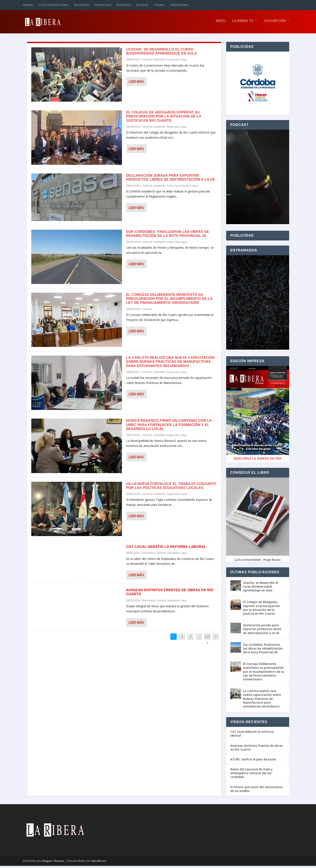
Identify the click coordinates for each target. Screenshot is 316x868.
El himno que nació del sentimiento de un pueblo (257, 791)
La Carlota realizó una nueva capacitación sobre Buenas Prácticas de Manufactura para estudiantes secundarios (170, 364)
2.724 (207, 642)
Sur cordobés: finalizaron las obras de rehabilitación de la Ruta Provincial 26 (263, 650)
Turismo (159, 5)
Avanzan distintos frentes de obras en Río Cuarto (257, 749)
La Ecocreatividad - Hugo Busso (258, 562)
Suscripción (275, 23)
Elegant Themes (53, 863)
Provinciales (103, 5)
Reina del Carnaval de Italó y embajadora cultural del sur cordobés (252, 775)
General (28, 5)
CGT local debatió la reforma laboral (166, 549)
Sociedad (142, 5)
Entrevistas (149, 555)
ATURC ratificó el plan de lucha (253, 762)
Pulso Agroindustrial (54, 5)
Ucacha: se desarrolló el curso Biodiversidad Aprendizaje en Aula (261, 589)
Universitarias (179, 5)
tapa (184, 62)
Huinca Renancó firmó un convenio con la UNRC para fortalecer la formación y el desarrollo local (169, 427)
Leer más (136, 84)
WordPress (99, 863)
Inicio (221, 23)
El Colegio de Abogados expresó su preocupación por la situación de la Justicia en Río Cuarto (164, 118)
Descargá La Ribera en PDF (258, 461)
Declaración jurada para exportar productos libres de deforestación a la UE (262, 631)
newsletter (159, 62)
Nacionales (81, 5)
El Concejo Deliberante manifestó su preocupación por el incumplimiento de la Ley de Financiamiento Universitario (169, 301)
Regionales (124, 5)
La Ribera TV (243, 23)
